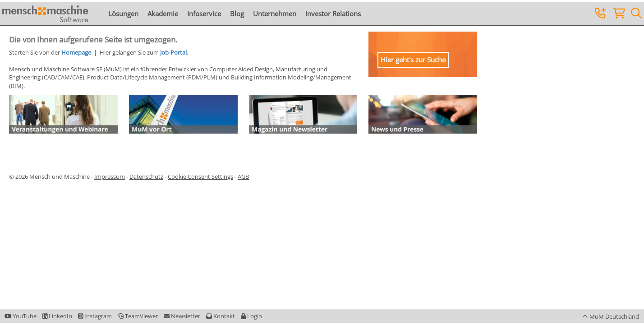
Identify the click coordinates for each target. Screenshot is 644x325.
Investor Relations (333, 14)
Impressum (110, 176)
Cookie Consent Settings (200, 176)
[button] (251, 316)
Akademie (163, 14)
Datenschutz (146, 176)
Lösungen (123, 14)
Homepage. (77, 52)
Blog (237, 14)
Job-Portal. (174, 52)
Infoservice (204, 14)
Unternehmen (275, 14)
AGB (243, 176)
